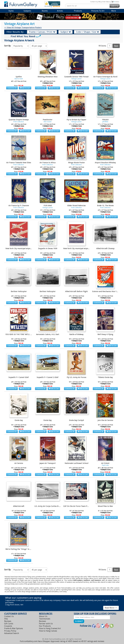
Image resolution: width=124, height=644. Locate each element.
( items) (116, 2)
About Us (43, 616)
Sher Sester (48, 122)
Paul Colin (105, 465)
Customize (12, 88)
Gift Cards (9, 624)
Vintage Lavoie (76, 79)
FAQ (100, 2)
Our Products (45, 626)
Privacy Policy (10, 631)
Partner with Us (46, 624)
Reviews (8, 621)
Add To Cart (25, 88)
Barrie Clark (19, 79)
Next (116, 46)
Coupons (8, 626)
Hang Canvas (48, 631)
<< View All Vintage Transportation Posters (23, 28)
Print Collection (19, 122)
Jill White (105, 122)
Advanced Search (12, 633)
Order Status (106, 2)
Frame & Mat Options (14, 628)
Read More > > (111, 608)
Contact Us (94, 2)
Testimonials (45, 619)
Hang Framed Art (50, 628)
